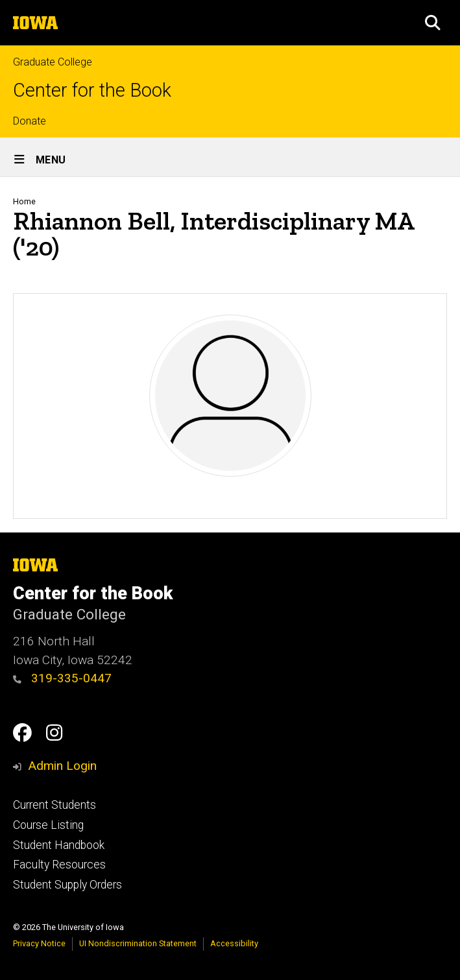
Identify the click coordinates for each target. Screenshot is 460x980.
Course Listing (48, 825)
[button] (433, 23)
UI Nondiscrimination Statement (138, 943)
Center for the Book (92, 90)
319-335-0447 (62, 678)
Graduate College (53, 62)
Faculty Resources (59, 865)
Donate (30, 121)
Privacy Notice (39, 943)
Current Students (54, 805)
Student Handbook (59, 845)
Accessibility (234, 943)
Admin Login (62, 766)
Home (24, 201)
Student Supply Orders (67, 885)
